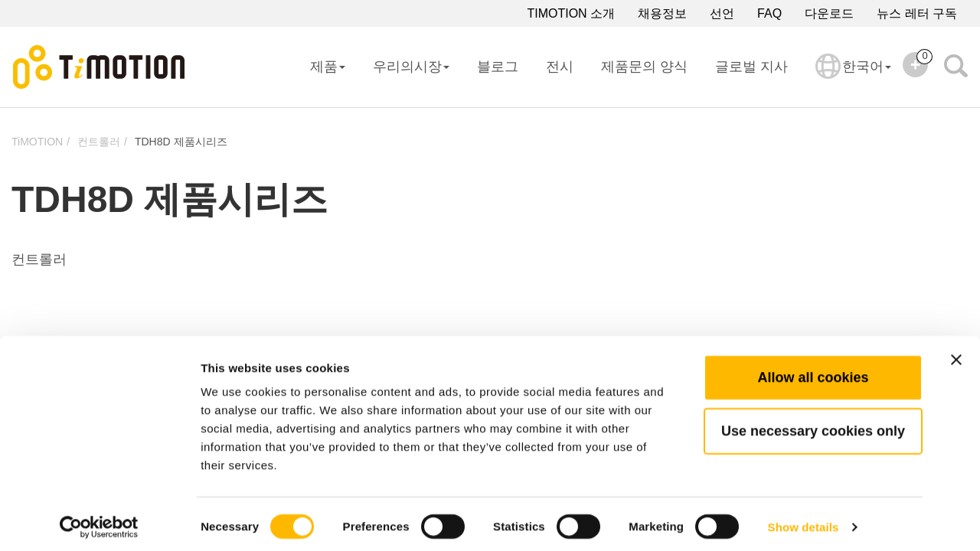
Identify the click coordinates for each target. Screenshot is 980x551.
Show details (804, 521)
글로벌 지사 (751, 67)
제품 (328, 67)
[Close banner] (956, 354)
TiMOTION (37, 142)
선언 (722, 13)
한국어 (853, 77)
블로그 (498, 67)
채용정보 (662, 13)
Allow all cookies (813, 371)
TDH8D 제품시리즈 (181, 142)
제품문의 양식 (644, 67)
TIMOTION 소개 (571, 13)
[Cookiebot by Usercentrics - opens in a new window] (99, 521)
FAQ (769, 13)
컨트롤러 (99, 142)
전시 (560, 67)
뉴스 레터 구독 (917, 13)
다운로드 (829, 13)
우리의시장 (411, 67)
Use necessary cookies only (813, 425)
